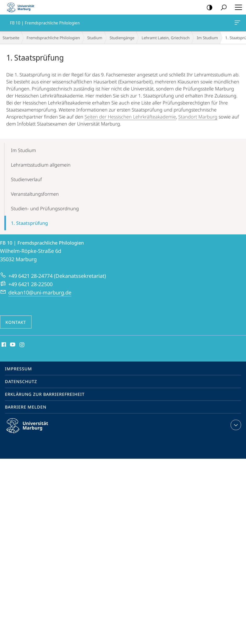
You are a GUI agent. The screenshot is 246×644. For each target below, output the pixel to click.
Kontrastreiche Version (208, 8)
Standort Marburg (198, 117)
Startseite (11, 38)
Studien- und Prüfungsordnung (45, 208)
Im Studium (207, 38)
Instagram (22, 345)
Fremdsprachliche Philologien (53, 38)
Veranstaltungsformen (35, 194)
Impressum (18, 369)
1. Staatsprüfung (29, 223)
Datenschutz (21, 382)
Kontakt (16, 322)
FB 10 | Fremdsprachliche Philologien (237, 24)
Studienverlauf (26, 179)
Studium (95, 38)
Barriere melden (26, 407)
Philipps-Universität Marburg (32, 430)
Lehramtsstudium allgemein (41, 165)
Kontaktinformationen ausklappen (235, 425)
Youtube (12, 345)
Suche (222, 8)
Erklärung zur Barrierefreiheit (45, 394)
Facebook (3, 345)
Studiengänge (122, 38)
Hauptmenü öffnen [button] (237, 7)
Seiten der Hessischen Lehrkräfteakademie (130, 117)
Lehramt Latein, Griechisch (166, 38)
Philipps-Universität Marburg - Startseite (22, 7)
